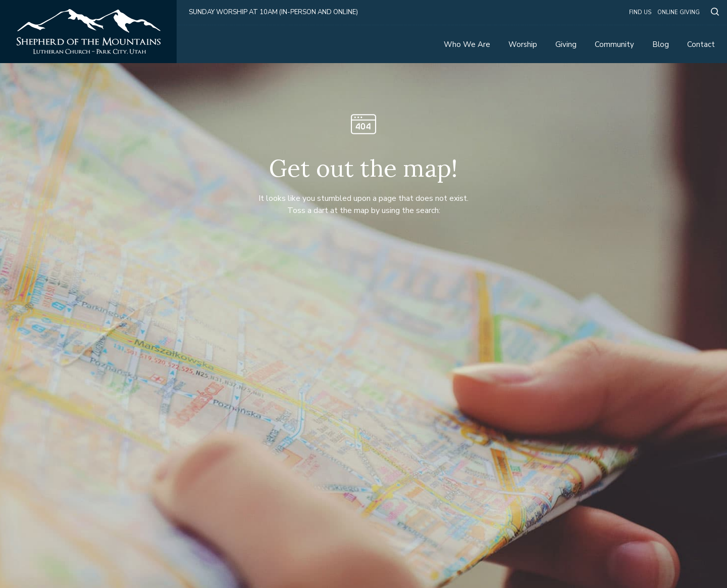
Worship (523, 44)
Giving (566, 44)
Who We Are (467, 44)
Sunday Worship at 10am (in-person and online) (273, 12)
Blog (661, 44)
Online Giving (679, 12)
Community (614, 44)
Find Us (640, 12)
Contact (701, 44)
